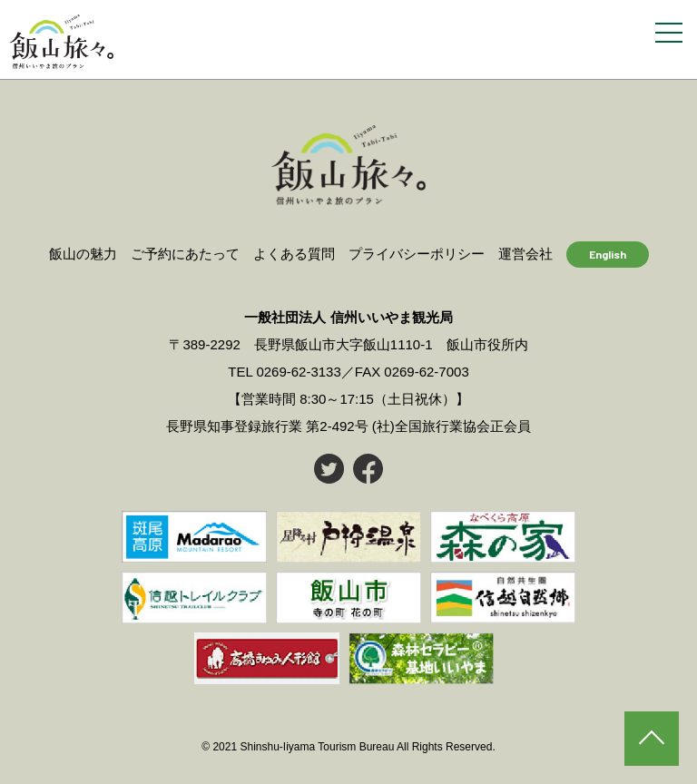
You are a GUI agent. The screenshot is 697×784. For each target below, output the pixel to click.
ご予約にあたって (185, 254)
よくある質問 (294, 254)
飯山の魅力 (83, 254)
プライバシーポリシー (417, 254)
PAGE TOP (652, 739)
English (608, 254)
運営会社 (525, 254)
